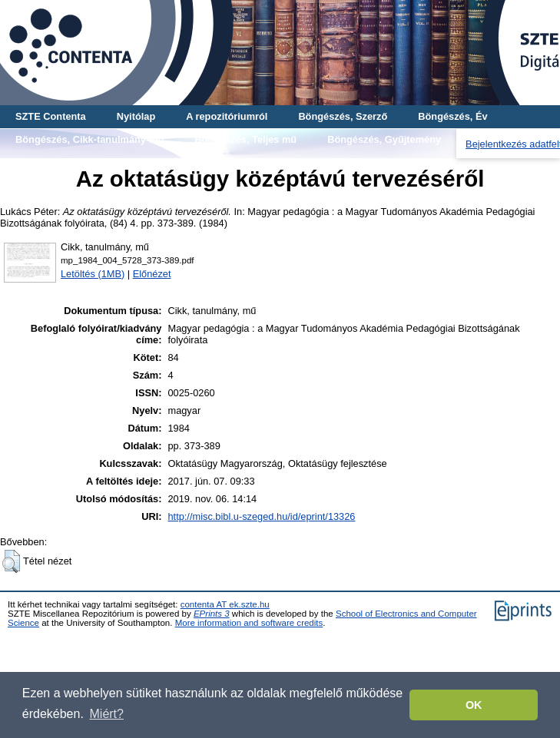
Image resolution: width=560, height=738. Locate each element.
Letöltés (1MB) (93, 274)
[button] (11, 561)
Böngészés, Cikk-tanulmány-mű (89, 139)
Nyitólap (136, 116)
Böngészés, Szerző (343, 116)
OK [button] (474, 705)
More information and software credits (249, 623)
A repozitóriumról (227, 116)
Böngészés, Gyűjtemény (384, 139)
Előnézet (152, 274)
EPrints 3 (212, 614)
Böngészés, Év (452, 116)
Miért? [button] (107, 714)
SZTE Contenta (51, 116)
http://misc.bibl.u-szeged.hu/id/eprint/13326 (261, 516)
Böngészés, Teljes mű (245, 139)
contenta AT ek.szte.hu (225, 604)
